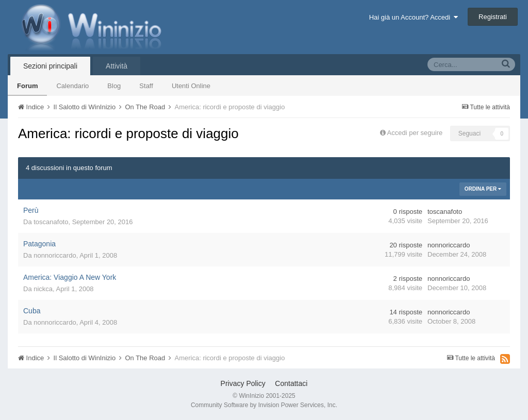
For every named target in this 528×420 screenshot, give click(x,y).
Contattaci (291, 383)
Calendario (72, 86)
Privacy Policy (243, 383)
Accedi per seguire (416, 133)
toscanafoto (51, 222)
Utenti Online (191, 86)
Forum (27, 86)
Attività (117, 66)
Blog (114, 86)
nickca (43, 289)
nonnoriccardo (55, 255)
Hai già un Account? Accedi (414, 17)
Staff (146, 86)
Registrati (493, 17)
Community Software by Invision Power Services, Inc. (264, 405)
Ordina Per (483, 189)
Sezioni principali (50, 66)
